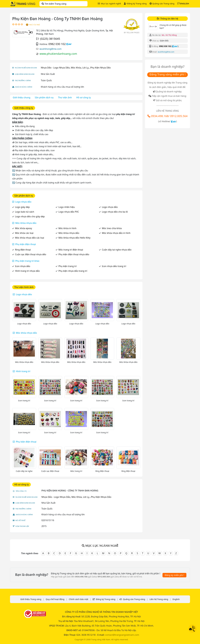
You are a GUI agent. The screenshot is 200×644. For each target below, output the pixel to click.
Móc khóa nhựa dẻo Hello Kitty (74, 238)
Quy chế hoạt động (55, 599)
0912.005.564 (179, 116)
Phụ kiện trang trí (68, 266)
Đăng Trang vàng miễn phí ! (167, 74)
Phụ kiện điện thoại (26, 244)
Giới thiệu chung (22, 97)
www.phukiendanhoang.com (58, 54)
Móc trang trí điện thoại (71, 250)
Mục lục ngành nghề (109, 3)
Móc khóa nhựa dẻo (26, 223)
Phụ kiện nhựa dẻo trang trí (73, 271)
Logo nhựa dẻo (23, 202)
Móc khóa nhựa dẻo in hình (116, 233)
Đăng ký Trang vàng (135, 3)
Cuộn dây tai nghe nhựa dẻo (117, 250)
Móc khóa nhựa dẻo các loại (30, 238)
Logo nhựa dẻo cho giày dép (30, 216)
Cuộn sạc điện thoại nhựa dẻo (31, 254)
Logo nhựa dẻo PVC (69, 212)
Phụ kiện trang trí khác (27, 261)
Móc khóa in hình (67, 228)
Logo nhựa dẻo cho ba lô (115, 212)
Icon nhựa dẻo (23, 266)
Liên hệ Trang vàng (159, 599)
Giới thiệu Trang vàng (31, 599)
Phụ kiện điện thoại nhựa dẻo (74, 254)
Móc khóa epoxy (23, 228)
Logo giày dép (22, 207)
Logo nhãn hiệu (67, 207)
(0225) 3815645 (50, 39)
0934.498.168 (160, 116)
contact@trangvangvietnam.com (122, 635)
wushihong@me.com (50, 49)
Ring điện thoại (23, 250)
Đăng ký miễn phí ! (174, 575)
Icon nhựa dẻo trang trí (114, 266)
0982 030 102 (57, 44)
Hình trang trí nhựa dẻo (27, 271)
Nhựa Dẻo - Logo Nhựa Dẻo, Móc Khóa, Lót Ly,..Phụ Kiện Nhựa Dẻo (76, 68)
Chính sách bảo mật (79, 599)
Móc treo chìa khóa (112, 228)
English (176, 599)
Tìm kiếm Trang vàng (54, 4)
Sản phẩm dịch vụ (44, 97)
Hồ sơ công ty (83, 97)
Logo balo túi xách (25, 212)
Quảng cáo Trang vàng (162, 3)
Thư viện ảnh (65, 97)
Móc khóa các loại (24, 233)
